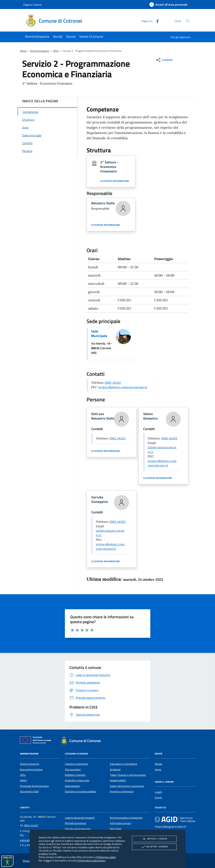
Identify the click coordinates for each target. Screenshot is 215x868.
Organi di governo (30, 764)
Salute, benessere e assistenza (127, 786)
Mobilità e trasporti (75, 775)
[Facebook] (156, 21)
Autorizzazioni (72, 786)
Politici (23, 780)
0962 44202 (113, 383)
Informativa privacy (121, 823)
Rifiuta (154, 839)
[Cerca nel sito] (188, 21)
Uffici (56, 51)
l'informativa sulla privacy (91, 860)
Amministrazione (40, 51)
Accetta (154, 847)
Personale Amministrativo (34, 786)
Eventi (158, 797)
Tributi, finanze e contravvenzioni (128, 775)
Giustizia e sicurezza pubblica (81, 791)
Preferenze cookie (106, 857)
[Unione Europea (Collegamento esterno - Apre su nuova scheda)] (37, 741)
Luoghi (158, 792)
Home (23, 51)
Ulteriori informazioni (115, 181)
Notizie (159, 764)
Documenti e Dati (29, 791)
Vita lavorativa (73, 769)
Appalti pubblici (118, 780)
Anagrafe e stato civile (77, 780)
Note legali (116, 829)
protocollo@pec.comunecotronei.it (123, 387)
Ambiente (115, 769)
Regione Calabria (32, 5)
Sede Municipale (99, 334)
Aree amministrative (31, 769)
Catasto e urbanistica (76, 764)
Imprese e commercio (122, 791)
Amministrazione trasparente (126, 818)
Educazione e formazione (124, 764)
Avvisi (158, 769)
